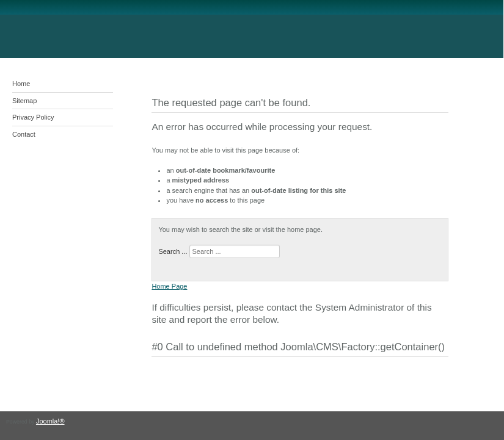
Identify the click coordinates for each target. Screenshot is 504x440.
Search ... (173, 251)
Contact (24, 134)
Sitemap (24, 101)
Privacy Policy (33, 117)
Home (21, 84)
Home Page (169, 286)
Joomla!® (50, 421)
